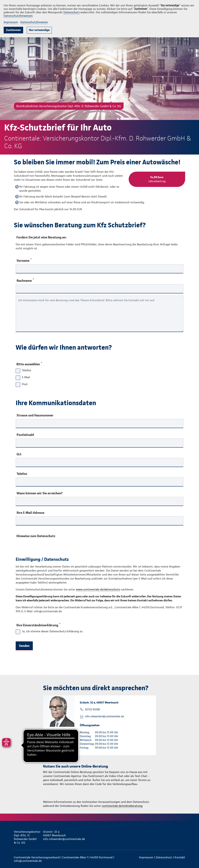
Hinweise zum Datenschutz (36, 536)
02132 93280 (92, 709)
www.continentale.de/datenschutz (98, 589)
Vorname (24, 260)
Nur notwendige (39, 30)
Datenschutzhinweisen (18, 16)
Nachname (25, 280)
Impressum (11, 22)
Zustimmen (13, 30)
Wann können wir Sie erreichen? (40, 493)
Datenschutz (72, 12)
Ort (19, 454)
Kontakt (180, 857)
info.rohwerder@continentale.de (105, 716)
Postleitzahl (25, 435)
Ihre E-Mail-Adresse (30, 513)
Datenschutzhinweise (34, 22)
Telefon (22, 474)
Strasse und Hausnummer (35, 415)
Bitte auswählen (29, 363)
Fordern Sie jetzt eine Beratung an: (42, 237)
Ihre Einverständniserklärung (38, 624)
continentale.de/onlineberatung (122, 806)
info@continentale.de (28, 861)
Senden (24, 646)
